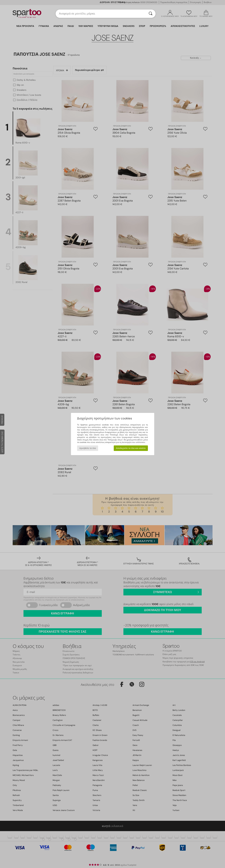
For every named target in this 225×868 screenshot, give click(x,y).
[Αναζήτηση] (151, 14)
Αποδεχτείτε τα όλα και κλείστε (131, 448)
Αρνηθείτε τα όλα (88, 448)
